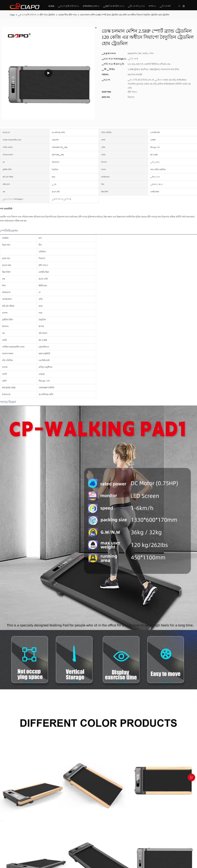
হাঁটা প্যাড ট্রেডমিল (47, 15)
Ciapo (12, 15)
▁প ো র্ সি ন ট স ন (27, 15)
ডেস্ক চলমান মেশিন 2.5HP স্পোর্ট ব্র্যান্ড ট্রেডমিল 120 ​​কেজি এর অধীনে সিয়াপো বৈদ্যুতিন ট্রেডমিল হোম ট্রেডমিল (125, 15)
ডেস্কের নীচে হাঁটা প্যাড (67, 15)
